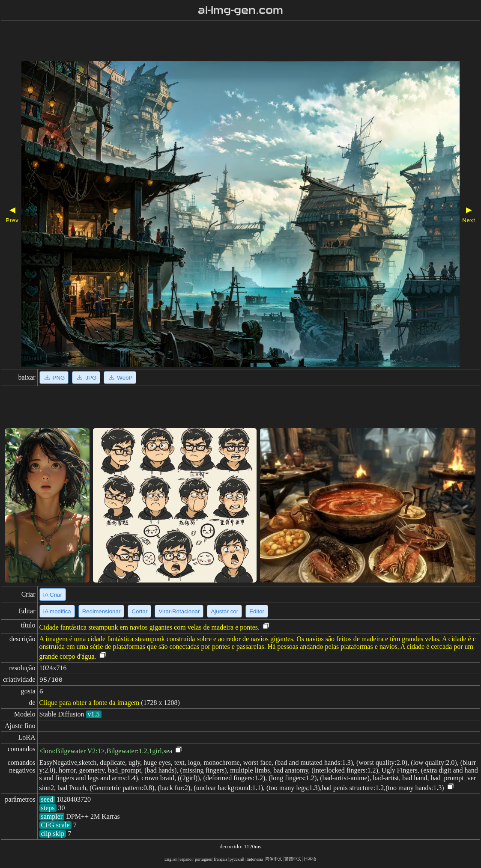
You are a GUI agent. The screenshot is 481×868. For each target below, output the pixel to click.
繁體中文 (293, 859)
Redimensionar (102, 611)
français (221, 859)
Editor (257, 611)
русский (237, 859)
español (186, 859)
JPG (86, 378)
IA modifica (57, 611)
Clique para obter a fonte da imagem (90, 703)
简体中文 (274, 859)
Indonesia (255, 859)
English (171, 859)
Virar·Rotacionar (179, 611)
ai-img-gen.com (240, 10)
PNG (54, 378)
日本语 (310, 859)
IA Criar (53, 595)
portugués (203, 859)
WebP (120, 378)
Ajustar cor (224, 611)
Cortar (139, 611)
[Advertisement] (217, 42)
